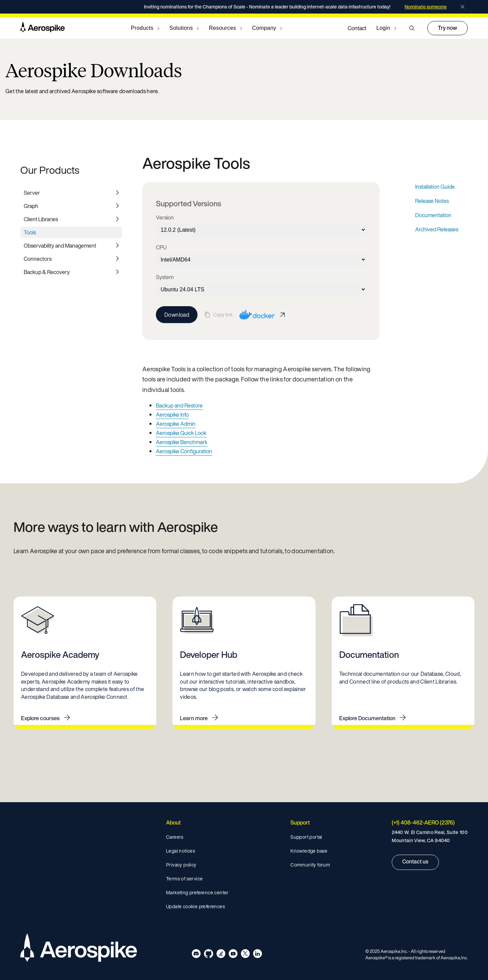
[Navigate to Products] (145, 28)
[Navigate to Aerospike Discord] (196, 955)
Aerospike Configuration (184, 451)
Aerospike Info (172, 415)
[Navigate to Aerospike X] (245, 955)
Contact (357, 28)
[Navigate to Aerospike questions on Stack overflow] (221, 955)
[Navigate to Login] (386, 28)
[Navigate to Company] (267, 28)
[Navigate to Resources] (226, 28)
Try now (448, 28)
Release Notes (432, 201)
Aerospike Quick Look (181, 433)
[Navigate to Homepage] (43, 28)
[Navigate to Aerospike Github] (209, 955)
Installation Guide (435, 187)
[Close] (463, 7)
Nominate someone (426, 7)
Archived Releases (437, 229)
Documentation (433, 215)
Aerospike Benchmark (182, 442)
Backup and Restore (179, 405)
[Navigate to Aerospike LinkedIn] (257, 955)
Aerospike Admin (176, 424)
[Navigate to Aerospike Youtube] (233, 955)
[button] (412, 28)
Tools (30, 232)
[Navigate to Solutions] (184, 28)
